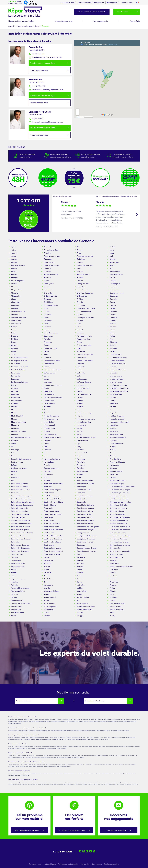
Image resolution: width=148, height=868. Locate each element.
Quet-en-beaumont (51, 468)
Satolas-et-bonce (116, 557)
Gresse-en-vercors (84, 345)
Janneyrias (81, 351)
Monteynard (82, 425)
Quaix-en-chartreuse (19, 468)
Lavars (47, 379)
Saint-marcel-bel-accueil (20, 520)
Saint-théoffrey (115, 548)
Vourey (112, 616)
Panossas (48, 450)
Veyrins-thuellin (83, 597)
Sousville (47, 573)
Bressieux (48, 278)
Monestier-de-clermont (86, 419)
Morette (47, 431)
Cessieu (80, 281)
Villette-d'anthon (18, 613)
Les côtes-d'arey (116, 394)
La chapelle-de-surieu (20, 361)
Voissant (47, 616)
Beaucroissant (49, 262)
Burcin (46, 281)
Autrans (14, 259)
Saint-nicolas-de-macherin (120, 530)
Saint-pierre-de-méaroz (53, 539)
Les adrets (15, 394)
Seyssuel (80, 566)
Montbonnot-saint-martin (119, 422)
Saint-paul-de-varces (118, 533)
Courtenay (48, 321)
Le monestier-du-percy (53, 385)
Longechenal (49, 400)
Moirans (14, 419)
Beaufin (80, 262)
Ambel (112, 247)
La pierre (113, 367)
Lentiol (79, 391)
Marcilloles (114, 404)
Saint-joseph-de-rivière (20, 514)
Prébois (14, 465)
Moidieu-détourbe (117, 416)
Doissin (80, 327)
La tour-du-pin (50, 373)
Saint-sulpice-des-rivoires (87, 548)
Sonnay (14, 573)
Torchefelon (49, 579)
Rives (13, 474)
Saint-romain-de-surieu (20, 545)
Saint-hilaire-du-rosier (20, 508)
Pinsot (112, 453)
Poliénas (113, 456)
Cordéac (80, 314)
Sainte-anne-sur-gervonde (120, 551)
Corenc (112, 314)
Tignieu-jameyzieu (18, 579)
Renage (14, 471)
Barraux (14, 262)
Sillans (46, 570)
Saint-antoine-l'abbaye (20, 487)
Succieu (80, 573)
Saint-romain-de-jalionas (119, 542)
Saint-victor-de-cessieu (20, 551)
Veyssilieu (113, 597)
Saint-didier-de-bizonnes (21, 499)
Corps (46, 318)
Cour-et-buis (16, 321)
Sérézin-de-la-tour (18, 563)
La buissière (81, 357)
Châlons (14, 284)
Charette (15, 293)
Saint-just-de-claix (18, 517)
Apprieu (14, 253)
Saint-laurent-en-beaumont (120, 517)
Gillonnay (113, 342)
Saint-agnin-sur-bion (85, 480)
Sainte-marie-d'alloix (52, 554)
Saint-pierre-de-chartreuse (120, 536)
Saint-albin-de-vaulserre (53, 484)
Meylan (14, 413)
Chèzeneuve (16, 302)
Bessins (14, 268)
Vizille (112, 613)
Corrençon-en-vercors (85, 318)
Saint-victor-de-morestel (53, 551)
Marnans (47, 407)
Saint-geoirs (82, 502)
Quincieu (80, 468)
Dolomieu (113, 327)
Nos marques (97, 864)
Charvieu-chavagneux (85, 293)
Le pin (46, 388)
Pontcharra (81, 462)
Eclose (112, 330)
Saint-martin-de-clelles (86, 520)
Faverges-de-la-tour (85, 336)
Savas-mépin (16, 560)
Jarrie (46, 354)
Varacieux (113, 585)
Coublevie (113, 318)
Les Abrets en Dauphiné (119, 391)
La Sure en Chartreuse (118, 370)
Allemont (47, 247)
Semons (80, 560)
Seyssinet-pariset (18, 566)
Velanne (113, 591)
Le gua (14, 385)
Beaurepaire (114, 262)
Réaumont (113, 468)
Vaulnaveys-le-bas (18, 591)
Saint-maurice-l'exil (51, 527)
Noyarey (14, 440)
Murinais (15, 434)
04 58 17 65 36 (37, 54)
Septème (113, 560)
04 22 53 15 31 (36, 118)
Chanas (47, 287)
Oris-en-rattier (82, 440)
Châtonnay (114, 296)
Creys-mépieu (17, 324)
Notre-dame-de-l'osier (53, 437)
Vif (78, 600)
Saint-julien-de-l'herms (53, 514)
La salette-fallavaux (19, 370)
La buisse (48, 357)
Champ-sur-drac (83, 284)
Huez (79, 348)
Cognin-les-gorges (84, 311)
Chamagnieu (49, 284)
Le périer (15, 388)
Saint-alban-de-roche (118, 480)
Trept (46, 582)
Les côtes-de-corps (84, 394)
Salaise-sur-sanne (116, 554)
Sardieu (47, 557)
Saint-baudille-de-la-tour (21, 490)
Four (111, 339)
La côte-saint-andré (117, 361)
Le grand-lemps (116, 382)
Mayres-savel (16, 410)
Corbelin (47, 314)
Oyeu (79, 444)
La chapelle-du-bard (52, 361)
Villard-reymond (50, 606)
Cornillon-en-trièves (19, 318)
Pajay (79, 447)
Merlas (112, 410)
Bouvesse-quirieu (116, 274)
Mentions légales (49, 864)
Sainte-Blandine (17, 554)
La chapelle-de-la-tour (118, 357)
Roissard (80, 474)
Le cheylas (48, 382)
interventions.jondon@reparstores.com (45, 57)
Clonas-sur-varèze (18, 311)
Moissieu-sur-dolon (51, 419)
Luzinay (113, 400)
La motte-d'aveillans (117, 364)
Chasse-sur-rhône (116, 293)
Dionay (14, 327)
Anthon (80, 250)
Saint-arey (48, 487)
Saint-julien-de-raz (84, 514)
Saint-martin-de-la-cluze (119, 520)
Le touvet (15, 391)
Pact (46, 447)
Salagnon (80, 554)
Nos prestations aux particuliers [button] (22, 21)
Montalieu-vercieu (84, 422)
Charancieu (48, 290)
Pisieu (13, 456)
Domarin (15, 330)
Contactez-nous (127, 3)
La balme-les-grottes (85, 354)
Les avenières (49, 394)
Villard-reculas (17, 606)
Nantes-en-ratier (50, 434)
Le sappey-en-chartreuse (119, 388)
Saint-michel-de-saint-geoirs (88, 527)
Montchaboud (49, 425)
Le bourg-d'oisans (116, 379)
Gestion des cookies (112, 864)
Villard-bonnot (50, 603)
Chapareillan (16, 290)
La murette (81, 367)
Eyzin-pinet (48, 336)
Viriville (80, 613)
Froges (14, 342)
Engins (14, 333)
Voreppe (80, 616)
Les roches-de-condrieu (53, 397)
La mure (47, 367)
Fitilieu (112, 336)
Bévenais (47, 268)
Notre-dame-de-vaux (118, 437)
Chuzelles (15, 308)
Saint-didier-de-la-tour (53, 499)
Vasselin (47, 588)
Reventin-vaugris (116, 471)
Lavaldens (15, 379)
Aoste (112, 250)
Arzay (112, 253)
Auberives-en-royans (52, 256)
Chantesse (114, 287)
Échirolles (81, 330)
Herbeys (113, 345)
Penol (46, 453)
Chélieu (80, 299)
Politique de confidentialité (68, 864)
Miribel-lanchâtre (18, 416)
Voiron (14, 616)
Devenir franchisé (84, 3)
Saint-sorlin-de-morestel (21, 548)
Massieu (80, 407)
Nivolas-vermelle (116, 434)
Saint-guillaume (50, 505)
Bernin (112, 265)
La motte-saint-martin (20, 367)
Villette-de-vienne (116, 610)
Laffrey (47, 376)
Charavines (114, 290)
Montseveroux (49, 428)
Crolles (47, 324)
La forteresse (49, 364)
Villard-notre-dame (117, 603)
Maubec (113, 407)
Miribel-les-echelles (52, 416)
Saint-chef (81, 493)
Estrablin (80, 333)
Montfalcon (114, 425)
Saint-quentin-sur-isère (86, 542)
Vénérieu (14, 594)
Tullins (79, 582)
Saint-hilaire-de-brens (85, 505)
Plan (46, 456)
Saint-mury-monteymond (54, 530)
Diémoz (113, 324)
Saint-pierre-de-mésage (86, 539)
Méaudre (47, 410)
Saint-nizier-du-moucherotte (22, 533)
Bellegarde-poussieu (85, 265)
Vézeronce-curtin (18, 600)
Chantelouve (82, 287)
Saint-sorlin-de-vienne (52, 548)
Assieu (14, 256)
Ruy (13, 480)
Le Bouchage (82, 379)
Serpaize (80, 563)
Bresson (80, 278)
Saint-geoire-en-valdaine (53, 502)
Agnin (13, 247)
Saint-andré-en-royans (85, 484)
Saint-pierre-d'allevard (118, 539)
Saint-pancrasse (83, 533)
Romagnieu (114, 474)
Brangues (15, 278)
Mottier (80, 431)
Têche (13, 576)
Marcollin (15, 407)
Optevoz (47, 440)
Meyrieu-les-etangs (84, 413)
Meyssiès (113, 413)
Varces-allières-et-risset (20, 588)
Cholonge (15, 305)
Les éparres (16, 397)
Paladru (113, 447)
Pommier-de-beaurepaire (21, 459)
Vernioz (112, 594)
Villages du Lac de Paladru (21, 603)
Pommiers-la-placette (52, 459)
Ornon (14, 444)
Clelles (112, 308)
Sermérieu (48, 563)
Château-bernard (50, 296)
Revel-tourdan (82, 471)
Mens (79, 410)
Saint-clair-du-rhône (85, 496)
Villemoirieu (49, 610)
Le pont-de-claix (83, 388)
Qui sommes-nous (67, 3)
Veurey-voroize (50, 597)
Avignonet (48, 259)
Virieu (46, 613)
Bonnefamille (115, 271)
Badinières (81, 259)
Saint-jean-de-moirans (118, 508)
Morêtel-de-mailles (19, 431)
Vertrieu (14, 597)
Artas (79, 253)
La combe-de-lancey (85, 361)
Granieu (47, 345)
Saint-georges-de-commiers (120, 502)
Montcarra (15, 425)
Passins (112, 450)
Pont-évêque (49, 462)
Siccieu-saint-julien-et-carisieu (121, 566)
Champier (15, 287)
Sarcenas (15, 557)
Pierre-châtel (82, 453)
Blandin (80, 271)
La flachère (15, 364)
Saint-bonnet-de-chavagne (120, 490)
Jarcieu (112, 351)
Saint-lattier (48, 517)
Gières (79, 342)
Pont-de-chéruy (116, 459)
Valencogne (48, 585)
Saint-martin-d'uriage (85, 523)
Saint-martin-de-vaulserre (21, 523)
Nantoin (80, 434)
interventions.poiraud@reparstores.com (46, 122)
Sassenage (81, 557)
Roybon (113, 477)
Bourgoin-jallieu (83, 274)
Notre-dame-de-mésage (86, 437)
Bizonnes (47, 271)
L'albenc (14, 404)
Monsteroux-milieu (18, 422)
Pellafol (14, 453)
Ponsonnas (81, 459)
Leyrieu (80, 397)
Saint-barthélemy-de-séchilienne (122, 487)
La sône (80, 370)
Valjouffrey (81, 585)
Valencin (14, 585)
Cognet (47, 311)
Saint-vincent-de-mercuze (87, 551)
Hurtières (113, 348)
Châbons (113, 281)
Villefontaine (16, 610)
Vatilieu (80, 588)
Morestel (113, 428)
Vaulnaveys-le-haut (51, 591)
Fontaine (47, 339)
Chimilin (80, 302)
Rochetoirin (48, 474)
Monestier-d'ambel (117, 419)
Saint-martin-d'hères (52, 523)
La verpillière (16, 376)
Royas (79, 477)
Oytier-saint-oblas (117, 444)
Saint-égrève (82, 499)
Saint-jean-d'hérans (117, 511)
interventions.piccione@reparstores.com (46, 90)
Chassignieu (16, 296)
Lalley (79, 376)
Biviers (14, 271)
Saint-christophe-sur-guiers (22, 496)
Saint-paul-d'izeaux (19, 536)
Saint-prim (15, 542)
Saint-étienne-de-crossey (119, 499)
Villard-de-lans (83, 603)
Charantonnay (82, 290)
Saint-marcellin (50, 520)
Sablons (47, 480)
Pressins (47, 465)
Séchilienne (48, 560)
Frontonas (48, 342)
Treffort (113, 579)
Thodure (113, 576)
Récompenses (112, 3)
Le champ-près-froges (20, 382)
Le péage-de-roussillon (118, 385)
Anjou (13, 250)
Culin (79, 324)
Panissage (15, 450)
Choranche (81, 305)
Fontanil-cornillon (84, 339)
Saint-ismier (49, 508)
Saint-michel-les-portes (20, 530)
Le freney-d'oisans (84, 382)
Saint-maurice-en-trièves (21, 527)
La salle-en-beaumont (52, 370)
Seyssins (47, 566)
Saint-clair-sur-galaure (118, 496)
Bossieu (14, 274)
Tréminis (14, 582)
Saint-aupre (81, 487)
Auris (112, 256)
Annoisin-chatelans (51, 250)
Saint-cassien (49, 493)
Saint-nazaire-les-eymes (86, 530)
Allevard (80, 247)
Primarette (81, 465)
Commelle (15, 314)
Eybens (112, 333)
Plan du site (85, 864)
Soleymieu (114, 570)
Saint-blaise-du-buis (85, 490)
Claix (46, 308)
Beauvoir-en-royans (52, 265)
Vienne (47, 600)
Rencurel (47, 471)
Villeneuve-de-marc (84, 610)
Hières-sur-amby (50, 348)
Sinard (79, 570)
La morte (80, 364)
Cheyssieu (113, 299)
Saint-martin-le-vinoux (118, 523)
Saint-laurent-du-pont (85, 517)
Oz (12, 447)
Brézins (112, 278)
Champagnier (115, 284)
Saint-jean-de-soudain (20, 511)
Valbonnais (114, 582)
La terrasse (15, 373)
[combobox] (108, 701)
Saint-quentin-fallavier (52, 542)
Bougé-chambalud (51, 274)
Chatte (14, 299)
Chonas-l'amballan (51, 305)
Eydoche (15, 336)
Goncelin (15, 345)
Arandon (47, 253)
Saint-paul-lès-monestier (53, 536)
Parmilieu (80, 450)
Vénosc (47, 594)
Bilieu (79, 268)
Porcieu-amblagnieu (117, 462)
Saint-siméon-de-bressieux (120, 545)
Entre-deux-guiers (51, 333)
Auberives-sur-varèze (85, 256)
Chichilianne (49, 302)
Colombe (113, 311)
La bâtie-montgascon (19, 357)
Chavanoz (48, 299)
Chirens (113, 302)
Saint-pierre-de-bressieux (87, 536)
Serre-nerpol (115, 563)
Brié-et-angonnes (18, 281)
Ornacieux (113, 440)
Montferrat (15, 428)
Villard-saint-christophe (86, 606)
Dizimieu (47, 327)
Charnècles (48, 293)
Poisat (79, 456)
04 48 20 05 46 (37, 86)
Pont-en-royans (17, 462)
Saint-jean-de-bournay (85, 508)
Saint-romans (49, 545)
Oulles (46, 444)
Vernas (79, 594)
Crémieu (113, 321)
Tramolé (80, 579)
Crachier (80, 321)
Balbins (112, 259)
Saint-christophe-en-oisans (120, 493)
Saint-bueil (15, 493)
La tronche (81, 373)
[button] (137, 2)
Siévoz (14, 570)
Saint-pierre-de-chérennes (21, 539)
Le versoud (48, 391)
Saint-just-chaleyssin (117, 514)
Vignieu (112, 600)
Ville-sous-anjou (116, 606)
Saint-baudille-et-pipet (53, 490)
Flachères (15, 339)
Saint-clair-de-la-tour (52, 496)
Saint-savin (81, 545)
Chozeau (113, 305)
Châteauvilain (82, 296)
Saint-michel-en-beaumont (120, 527)
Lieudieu (113, 397)
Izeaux (14, 351)
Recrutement (99, 3)
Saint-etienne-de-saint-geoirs (22, 502)
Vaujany (113, 588)
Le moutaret (81, 385)
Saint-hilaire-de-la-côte (119, 505)
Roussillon (15, 477)
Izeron (46, 351)
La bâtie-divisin (116, 354)
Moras (79, 428)
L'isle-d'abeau (49, 404)
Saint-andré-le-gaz (117, 484)
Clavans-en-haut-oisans (86, 308)
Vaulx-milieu (82, 591)
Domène (47, 330)
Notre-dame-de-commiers (21, 437)
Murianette (114, 431)
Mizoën (80, 416)
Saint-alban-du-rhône (19, 484)
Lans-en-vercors (116, 376)
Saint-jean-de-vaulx (51, 511)
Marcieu (80, 404)
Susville (113, 573)
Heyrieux (15, 348)
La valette (113, 373)
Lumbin (80, 400)
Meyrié (47, 413)
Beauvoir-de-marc (18, 265)
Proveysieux (114, 465)
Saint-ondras (49, 533)
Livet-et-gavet (17, 400)
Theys (79, 576)
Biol (111, 268)
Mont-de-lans (49, 422)
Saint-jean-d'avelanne (85, 511)
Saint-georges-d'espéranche (22, 505)
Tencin (46, 576)
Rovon (46, 477)
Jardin (14, 354)
